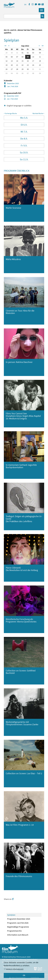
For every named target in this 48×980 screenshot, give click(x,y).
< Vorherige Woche (10, 113)
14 (17, 61)
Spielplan (11, 915)
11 (40, 57)
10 (33, 57)
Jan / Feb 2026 (11, 86)
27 (12, 69)
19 (7, 65)
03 (33, 53)
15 (23, 61)
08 (23, 57)
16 (28, 61)
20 (12, 65)
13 (12, 61)
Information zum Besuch (18, 935)
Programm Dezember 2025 (19, 919)
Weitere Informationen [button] (15, 969)
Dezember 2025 (11, 83)
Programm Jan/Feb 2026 (18, 923)
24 (33, 65)
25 (40, 65)
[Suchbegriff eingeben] (22, 16)
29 (7, 53)
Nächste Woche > (38, 113)
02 (28, 53)
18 (40, 61)
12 (7, 61)
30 (12, 53)
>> (43, 46)
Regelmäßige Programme (18, 927)
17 (33, 61)
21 (17, 65)
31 (17, 53)
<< (5, 46)
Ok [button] (24, 975)
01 (23, 53)
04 (40, 53)
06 (12, 57)
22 (23, 65)
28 (17, 69)
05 (7, 57)
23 (28, 65)
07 (17, 57)
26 (7, 69)
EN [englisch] (25, 5)
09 (28, 57)
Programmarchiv (14, 931)
